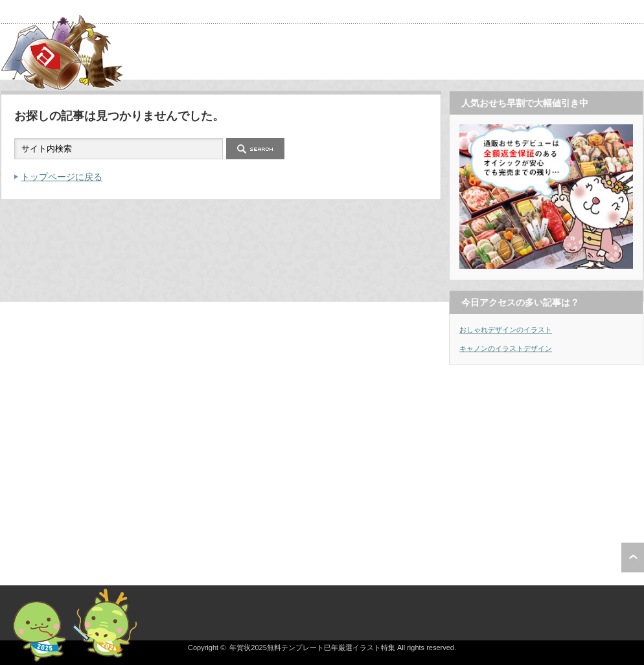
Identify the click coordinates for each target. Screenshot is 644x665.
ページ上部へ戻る (633, 558)
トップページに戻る (62, 177)
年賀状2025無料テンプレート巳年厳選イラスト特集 (312, 648)
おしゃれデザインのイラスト (506, 330)
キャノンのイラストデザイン (506, 348)
